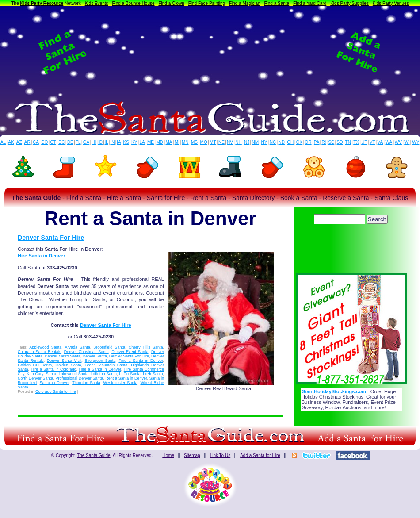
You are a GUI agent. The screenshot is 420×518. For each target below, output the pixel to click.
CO (44, 142)
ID (100, 142)
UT (364, 142)
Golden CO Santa (35, 365)
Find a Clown (171, 3)
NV (230, 142)
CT (53, 142)
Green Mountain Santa (106, 365)
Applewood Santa (45, 347)
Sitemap (192, 455)
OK (299, 142)
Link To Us (220, 455)
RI (324, 142)
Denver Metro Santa (63, 356)
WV (398, 142)
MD (160, 142)
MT (213, 142)
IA (119, 142)
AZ (19, 142)
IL (107, 142)
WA (389, 142)
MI (177, 142)
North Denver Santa (35, 378)
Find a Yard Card (310, 3)
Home (168, 455)
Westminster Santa (120, 383)
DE (70, 142)
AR (27, 142)
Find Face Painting (207, 3)
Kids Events (97, 3)
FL (78, 142)
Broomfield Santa (109, 347)
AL (3, 142)
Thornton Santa (86, 383)
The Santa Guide (94, 455)
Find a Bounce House (133, 3)
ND (282, 142)
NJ (247, 142)
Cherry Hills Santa (146, 347)
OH (290, 142)
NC (273, 142)
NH (238, 142)
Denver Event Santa (130, 352)
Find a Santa (277, 3)
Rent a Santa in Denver (126, 378)
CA (36, 142)
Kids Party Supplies (349, 3)
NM (256, 142)
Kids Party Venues (391, 3)
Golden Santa (68, 365)
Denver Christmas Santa (86, 352)
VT (372, 142)
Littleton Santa (104, 374)
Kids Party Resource (42, 3)
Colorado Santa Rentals (39, 352)
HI (94, 142)
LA (142, 142)
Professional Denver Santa (79, 378)
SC (331, 142)
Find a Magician (245, 3)
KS (126, 142)
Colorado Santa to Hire (56, 391)
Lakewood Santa (74, 374)
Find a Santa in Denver (141, 361)
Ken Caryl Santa (41, 374)
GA (86, 142)
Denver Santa (95, 356)
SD (340, 142)
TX (356, 142)
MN (185, 142)
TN (348, 142)
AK (11, 142)
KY (134, 142)
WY (416, 142)
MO (204, 142)
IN (112, 142)
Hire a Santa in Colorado (54, 369)
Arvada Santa (78, 347)
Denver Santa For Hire (51, 238)
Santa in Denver (55, 383)
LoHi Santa (153, 374)
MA (169, 142)
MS (194, 142)
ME (151, 142)
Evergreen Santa (100, 361)
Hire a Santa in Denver (100, 369)
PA (317, 142)
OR (308, 142)
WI (407, 142)
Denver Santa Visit (64, 361)
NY (264, 142)
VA (380, 142)
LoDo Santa (130, 374)
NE (221, 142)
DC (61, 142)
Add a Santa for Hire (260, 455)
